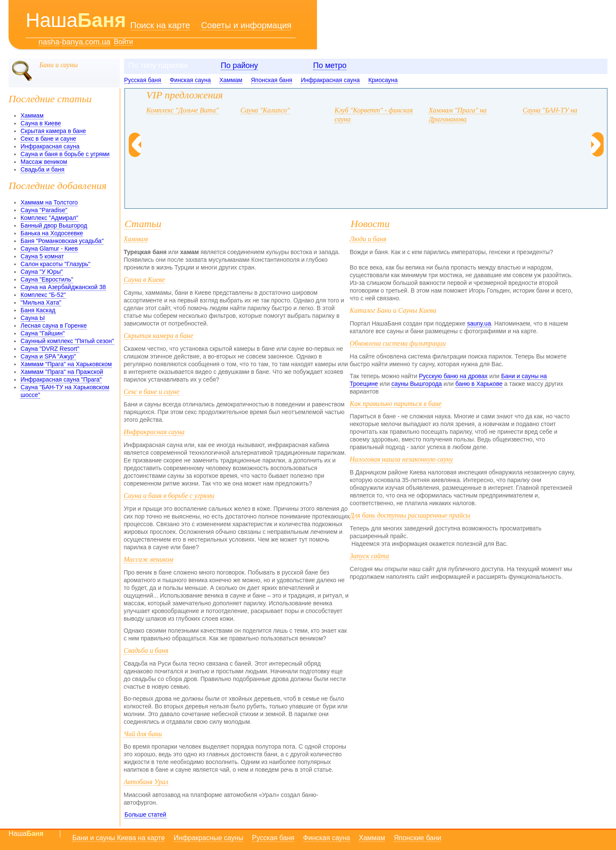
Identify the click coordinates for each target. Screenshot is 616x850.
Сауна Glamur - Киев (49, 249)
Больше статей (145, 814)
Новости (370, 224)
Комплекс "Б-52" (43, 295)
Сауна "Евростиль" (47, 279)
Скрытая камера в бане (53, 131)
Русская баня (143, 80)
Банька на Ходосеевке (52, 233)
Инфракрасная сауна (330, 80)
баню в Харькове (479, 384)
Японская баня (272, 80)
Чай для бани (143, 734)
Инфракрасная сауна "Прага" (61, 379)
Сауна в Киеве (41, 123)
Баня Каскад (38, 310)
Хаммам (231, 80)
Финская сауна (190, 80)
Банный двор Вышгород (54, 225)
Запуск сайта (370, 556)
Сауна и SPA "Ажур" (48, 356)
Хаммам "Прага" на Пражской (62, 372)
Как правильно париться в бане (396, 404)
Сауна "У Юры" (42, 272)
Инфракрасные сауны (209, 838)
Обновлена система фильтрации (398, 343)
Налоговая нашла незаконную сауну (401, 459)
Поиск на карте (160, 25)
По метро (330, 65)
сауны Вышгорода (417, 384)
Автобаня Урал (146, 782)
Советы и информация (246, 25)
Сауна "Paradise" (44, 210)
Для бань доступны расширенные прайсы (410, 515)
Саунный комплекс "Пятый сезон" (67, 341)
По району (239, 65)
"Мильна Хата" (41, 302)
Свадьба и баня (43, 169)
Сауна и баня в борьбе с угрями (65, 154)
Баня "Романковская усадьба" (62, 241)
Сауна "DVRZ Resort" (50, 349)
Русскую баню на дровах (453, 376)
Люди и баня (368, 239)
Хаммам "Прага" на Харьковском (66, 364)
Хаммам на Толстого (49, 202)
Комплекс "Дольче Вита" (182, 110)
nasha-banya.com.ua (74, 42)
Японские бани (418, 838)
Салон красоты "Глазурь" (55, 264)
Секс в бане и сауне (48, 139)
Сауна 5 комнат (42, 256)
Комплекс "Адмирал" (49, 218)
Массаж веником (44, 162)
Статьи (143, 224)
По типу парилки (158, 65)
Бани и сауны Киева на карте (118, 838)
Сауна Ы (33, 318)
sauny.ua (479, 323)
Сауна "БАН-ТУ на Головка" (564, 110)
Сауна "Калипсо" (265, 110)
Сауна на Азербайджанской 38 (63, 287)
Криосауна (383, 80)
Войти (123, 42)
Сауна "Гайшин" (43, 333)
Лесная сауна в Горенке (54, 326)
